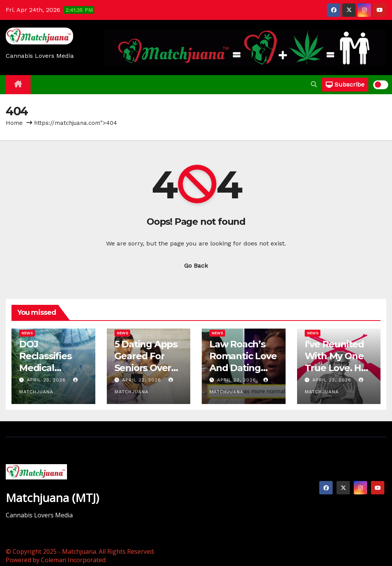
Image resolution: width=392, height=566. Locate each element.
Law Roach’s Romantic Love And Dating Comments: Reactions (243, 368)
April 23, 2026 (47, 380)
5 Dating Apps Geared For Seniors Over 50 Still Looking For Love (149, 368)
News (27, 333)
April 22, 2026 (143, 380)
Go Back (196, 266)
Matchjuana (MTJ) (52, 498)
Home (14, 123)
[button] (314, 84)
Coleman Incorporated (73, 560)
